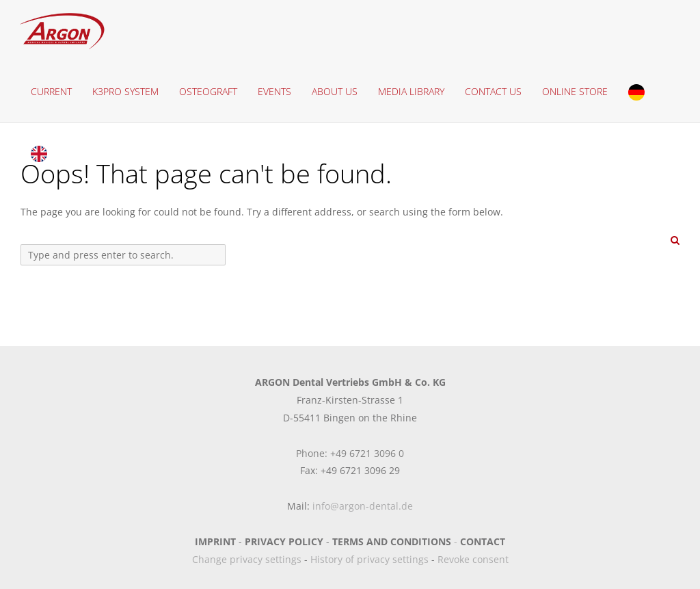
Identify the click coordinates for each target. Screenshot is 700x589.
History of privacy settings (369, 559)
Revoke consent (473, 559)
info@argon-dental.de (363, 506)
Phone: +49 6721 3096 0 (350, 453)
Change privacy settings (247, 559)
